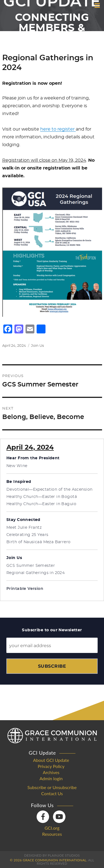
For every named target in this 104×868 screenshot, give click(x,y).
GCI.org (52, 828)
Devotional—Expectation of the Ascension (49, 490)
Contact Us (52, 794)
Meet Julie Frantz (24, 528)
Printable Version (25, 589)
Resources (52, 834)
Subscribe (52, 666)
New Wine (17, 466)
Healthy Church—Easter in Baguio (41, 504)
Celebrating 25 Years (27, 535)
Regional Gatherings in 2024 (35, 573)
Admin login (51, 779)
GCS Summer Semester (31, 566)
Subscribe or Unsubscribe (52, 787)
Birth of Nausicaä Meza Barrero (39, 542)
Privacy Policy (51, 766)
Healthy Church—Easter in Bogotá (42, 497)
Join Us (37, 346)
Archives (51, 772)
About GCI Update (51, 760)
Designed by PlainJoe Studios (52, 855)
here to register (58, 129)
